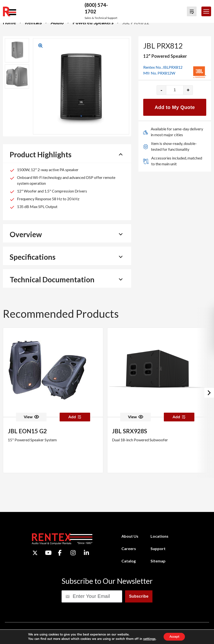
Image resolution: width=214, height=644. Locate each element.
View (31, 417)
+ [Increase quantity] (188, 90)
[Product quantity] (175, 90)
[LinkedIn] (86, 553)
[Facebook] (60, 553)
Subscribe (139, 596)
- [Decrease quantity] (162, 90)
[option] (53, 400)
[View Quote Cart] (192, 11)
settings (147, 639)
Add (75, 417)
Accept (174, 636)
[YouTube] (48, 553)
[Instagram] (73, 553)
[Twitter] (35, 553)
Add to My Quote (175, 107)
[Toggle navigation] (206, 11)
